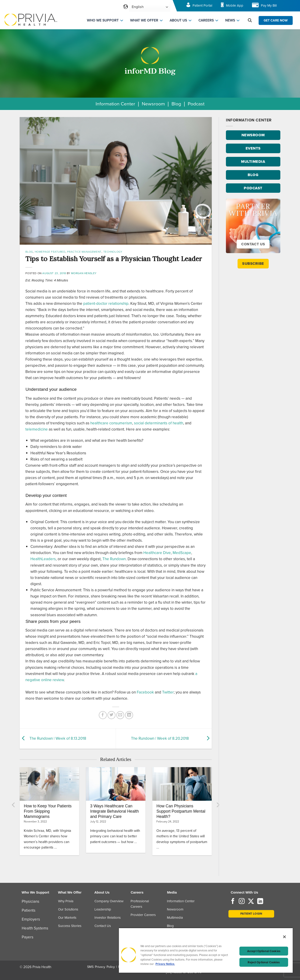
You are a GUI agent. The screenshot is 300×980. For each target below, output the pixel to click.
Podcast (196, 104)
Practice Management (84, 252)
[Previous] (14, 805)
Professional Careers (140, 904)
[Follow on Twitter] (251, 902)
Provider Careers (143, 915)
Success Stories (70, 926)
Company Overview (109, 901)
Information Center (115, 104)
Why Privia (66, 901)
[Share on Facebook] (103, 715)
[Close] (284, 937)
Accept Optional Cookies (264, 951)
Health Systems (35, 928)
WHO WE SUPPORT (103, 20)
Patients (29, 910)
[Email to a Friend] (120, 715)
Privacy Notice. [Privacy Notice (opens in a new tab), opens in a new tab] (165, 964)
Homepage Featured (50, 252)
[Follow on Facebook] (233, 902)
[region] (206, 950)
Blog (176, 104)
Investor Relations (108, 918)
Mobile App (235, 5)
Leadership (103, 909)
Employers (31, 919)
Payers (28, 937)
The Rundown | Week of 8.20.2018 (160, 738)
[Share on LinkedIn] (129, 715)
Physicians (31, 901)
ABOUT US (178, 20)
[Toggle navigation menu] (290, 7)
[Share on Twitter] (111, 715)
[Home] (31, 19)
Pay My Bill (269, 5)
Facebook (145, 692)
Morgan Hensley (84, 273)
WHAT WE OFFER (144, 20)
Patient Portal (202, 5)
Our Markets (67, 918)
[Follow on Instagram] (242, 902)
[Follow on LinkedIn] (260, 902)
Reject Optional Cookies (264, 962)
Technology (113, 252)
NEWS (230, 20)
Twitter (168, 692)
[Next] (218, 805)
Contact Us (103, 926)
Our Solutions (68, 909)
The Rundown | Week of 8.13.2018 (58, 738)
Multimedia (175, 918)
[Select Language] (150, 7)
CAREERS (206, 20)
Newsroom (153, 104)
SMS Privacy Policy (101, 967)
